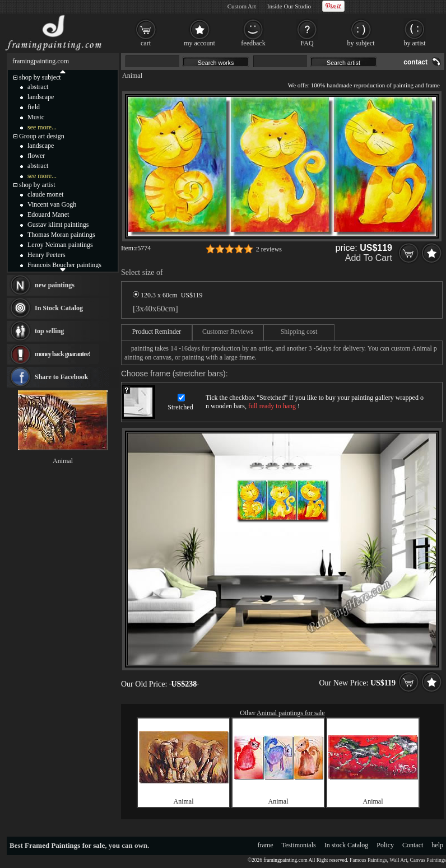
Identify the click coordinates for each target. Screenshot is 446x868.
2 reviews (269, 249)
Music (36, 117)
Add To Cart (369, 258)
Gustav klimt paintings (58, 225)
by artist (415, 43)
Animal (132, 76)
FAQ (307, 43)
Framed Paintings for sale (65, 845)
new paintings (55, 285)
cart (146, 43)
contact (415, 62)
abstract (38, 87)
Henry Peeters (47, 255)
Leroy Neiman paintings (60, 245)
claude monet (45, 194)
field (34, 107)
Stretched (180, 407)
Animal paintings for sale (291, 713)
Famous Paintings (368, 860)
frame (266, 845)
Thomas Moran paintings (61, 235)
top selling (49, 331)
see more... (42, 127)
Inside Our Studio (289, 6)
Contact (413, 845)
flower (36, 156)
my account (199, 43)
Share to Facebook (61, 377)
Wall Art (398, 860)
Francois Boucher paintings (64, 265)
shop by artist (37, 185)
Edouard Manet (48, 214)
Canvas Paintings (428, 860)
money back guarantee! (62, 354)
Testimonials (299, 845)
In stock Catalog (347, 845)
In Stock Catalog (59, 308)
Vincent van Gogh (52, 204)
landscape (41, 97)
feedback (253, 43)
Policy (385, 845)
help (437, 845)
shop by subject (40, 77)
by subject (361, 43)
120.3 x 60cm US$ (168, 295)
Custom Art (242, 6)
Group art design (42, 136)
